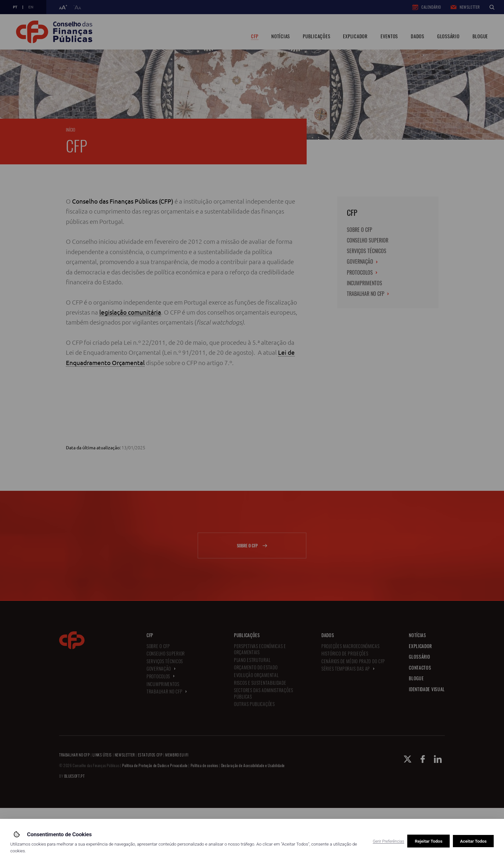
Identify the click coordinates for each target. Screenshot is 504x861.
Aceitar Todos (473, 841)
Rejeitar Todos (428, 841)
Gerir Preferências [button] (389, 841)
